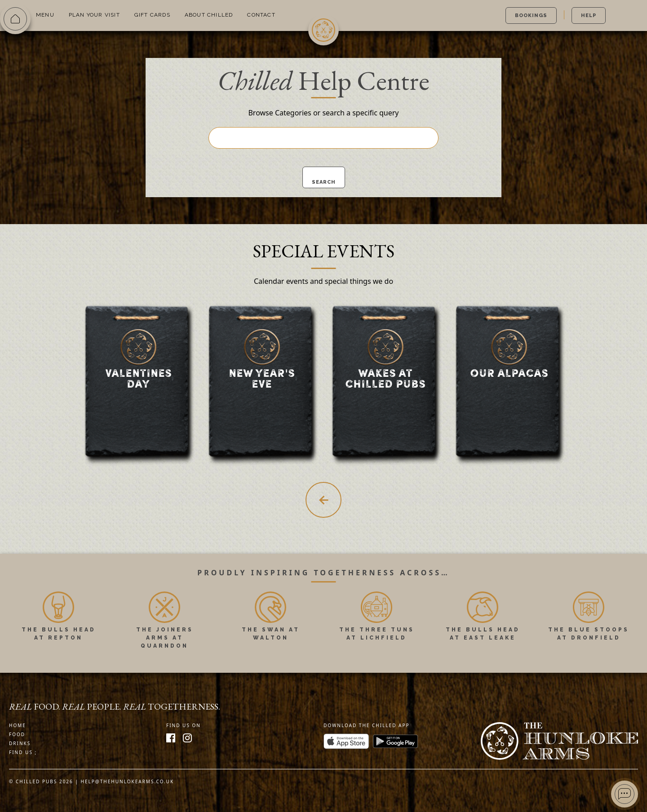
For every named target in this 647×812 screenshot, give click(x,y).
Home (18, 725)
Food (17, 734)
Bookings (531, 15)
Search (324, 182)
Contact (261, 15)
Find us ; (23, 752)
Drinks (20, 743)
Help (589, 15)
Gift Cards (152, 15)
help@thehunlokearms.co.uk (128, 781)
